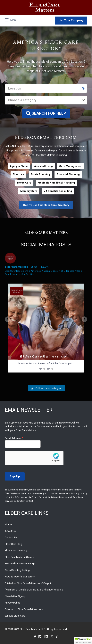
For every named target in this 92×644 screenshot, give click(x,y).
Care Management (71, 166)
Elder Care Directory (16, 550)
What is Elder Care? (16, 616)
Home (8, 524)
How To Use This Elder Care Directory (46, 205)
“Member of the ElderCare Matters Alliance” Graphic (34, 590)
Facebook (35, 637)
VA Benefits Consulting (58, 191)
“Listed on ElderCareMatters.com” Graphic (29, 583)
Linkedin (46, 637)
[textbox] (46, 100)
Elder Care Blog (13, 544)
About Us (10, 531)
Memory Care (29, 191)
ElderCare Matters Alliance (20, 557)
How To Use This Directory (20, 577)
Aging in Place (19, 166)
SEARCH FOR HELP (49, 113)
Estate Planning (40, 174)
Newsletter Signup (15, 596)
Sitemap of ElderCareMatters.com (24, 609)
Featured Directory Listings (20, 564)
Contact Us (11, 537)
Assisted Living (43, 166)
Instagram (40, 637)
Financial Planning (68, 174)
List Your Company (71, 20)
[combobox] (46, 100)
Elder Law (18, 174)
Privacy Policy (12, 603)
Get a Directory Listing (17, 570)
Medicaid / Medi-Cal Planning (56, 183)
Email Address (14, 438)
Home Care (24, 183)
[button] (83, 640)
